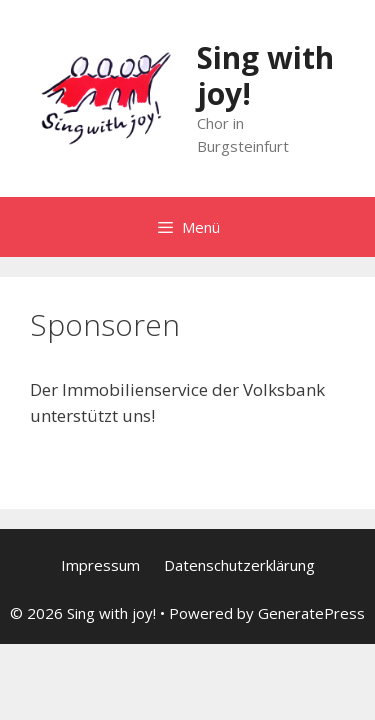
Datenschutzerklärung (239, 565)
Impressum (100, 565)
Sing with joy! (265, 75)
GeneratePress (311, 613)
